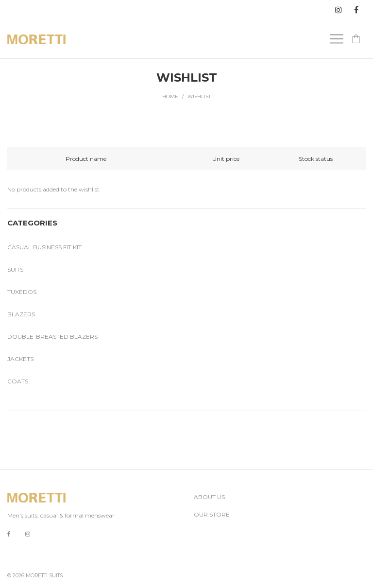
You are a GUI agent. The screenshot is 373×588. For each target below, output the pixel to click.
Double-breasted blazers (52, 337)
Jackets (20, 359)
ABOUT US (209, 497)
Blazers (21, 314)
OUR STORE (212, 514)
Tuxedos (22, 292)
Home (170, 96)
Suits (15, 269)
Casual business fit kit (44, 247)
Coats (18, 381)
